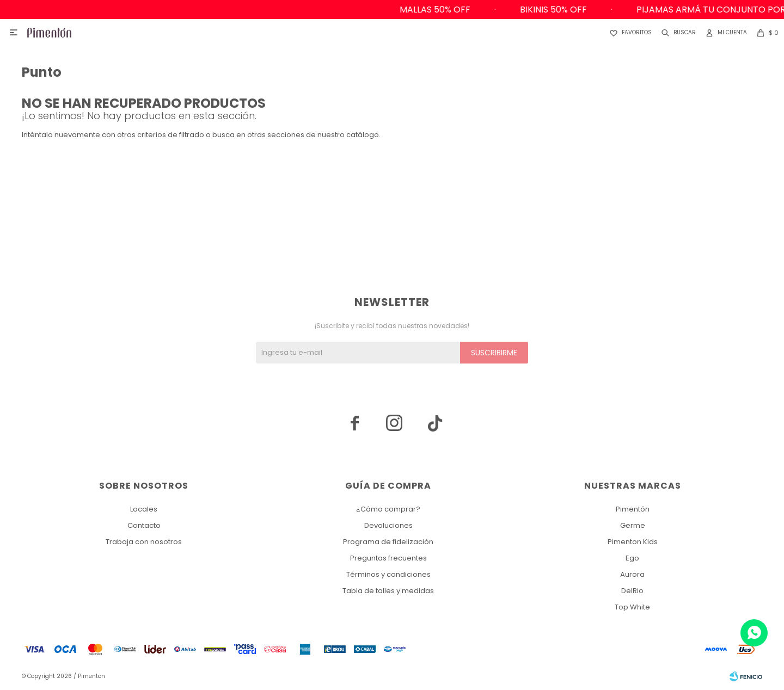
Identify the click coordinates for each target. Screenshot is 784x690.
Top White (632, 607)
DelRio (632, 591)
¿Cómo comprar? (388, 509)
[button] (676, 33)
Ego (632, 558)
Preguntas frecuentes (388, 558)
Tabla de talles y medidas (388, 591)
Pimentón (633, 509)
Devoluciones (388, 525)
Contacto (144, 525)
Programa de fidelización (388, 542)
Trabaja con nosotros (144, 542)
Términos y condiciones (388, 574)
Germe (633, 525)
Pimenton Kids (633, 542)
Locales (144, 509)
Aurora (632, 574)
